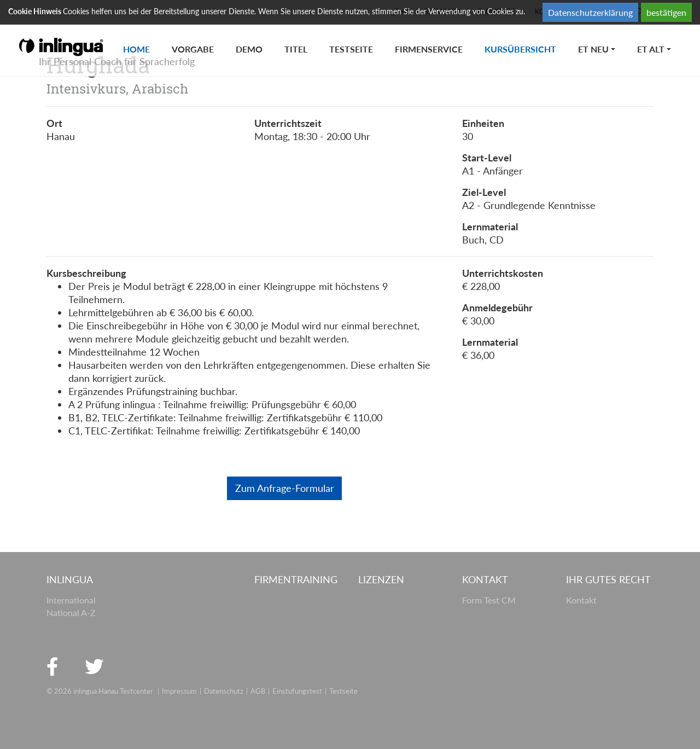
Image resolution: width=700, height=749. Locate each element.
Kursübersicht (526, 38)
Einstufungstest (297, 691)
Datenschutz (224, 691)
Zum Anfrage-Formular (285, 488)
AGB (258, 691)
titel (296, 49)
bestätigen (666, 12)
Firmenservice (429, 49)
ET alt (651, 49)
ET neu (593, 49)
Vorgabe (193, 49)
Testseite (351, 49)
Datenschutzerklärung (590, 12)
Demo (249, 49)
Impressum (179, 691)
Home (142, 38)
